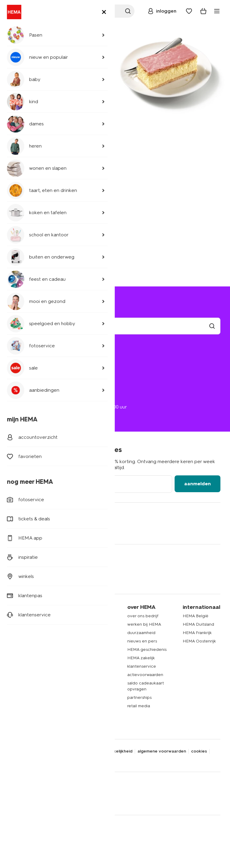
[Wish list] (189, 11)
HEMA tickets (81, 702)
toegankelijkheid (116, 751)
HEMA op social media (90, 662)
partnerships (139, 697)
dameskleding (23, 623)
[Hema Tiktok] (86, 530)
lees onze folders (85, 639)
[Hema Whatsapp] (38, 530)
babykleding (22, 639)
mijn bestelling (29, 358)
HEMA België (196, 616)
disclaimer (62, 751)
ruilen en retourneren (37, 374)
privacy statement (28, 751)
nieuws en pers (142, 641)
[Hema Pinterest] (74, 530)
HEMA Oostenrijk (199, 641)
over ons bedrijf (143, 616)
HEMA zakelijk (141, 658)
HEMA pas (78, 631)
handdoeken (22, 664)
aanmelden (198, 484)
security (86, 751)
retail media (139, 706)
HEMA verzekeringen (89, 710)
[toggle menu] (217, 11)
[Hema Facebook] (14, 530)
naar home (57, 95)
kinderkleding (23, 631)
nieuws (74, 727)
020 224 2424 (24, 401)
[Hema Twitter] (26, 530)
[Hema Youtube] (98, 530)
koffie (15, 698)
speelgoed (20, 681)
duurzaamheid (141, 633)
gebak (16, 690)
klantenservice (142, 666)
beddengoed (23, 648)
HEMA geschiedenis (147, 650)
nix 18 (15, 759)
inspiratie (76, 718)
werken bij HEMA (144, 624)
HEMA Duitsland (198, 624)
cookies (199, 751)
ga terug (21, 95)
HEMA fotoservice (86, 685)
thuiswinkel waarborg (68, 759)
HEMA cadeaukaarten (89, 693)
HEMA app (78, 623)
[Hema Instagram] (50, 530)
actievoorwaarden (145, 675)
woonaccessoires (27, 656)
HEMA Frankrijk (197, 633)
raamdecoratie (24, 673)
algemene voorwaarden (162, 751)
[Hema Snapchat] (62, 530)
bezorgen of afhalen (36, 366)
